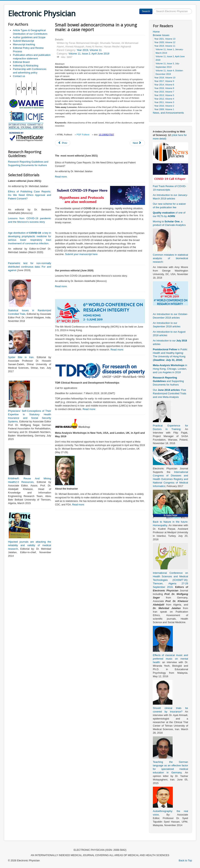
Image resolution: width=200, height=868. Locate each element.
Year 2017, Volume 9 (164, 81)
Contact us (19, 76)
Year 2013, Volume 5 (164, 95)
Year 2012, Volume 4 (164, 99)
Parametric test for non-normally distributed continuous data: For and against (30, 267)
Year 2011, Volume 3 (164, 102)
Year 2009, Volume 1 (164, 109)
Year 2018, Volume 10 (165, 78)
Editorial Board (21, 62)
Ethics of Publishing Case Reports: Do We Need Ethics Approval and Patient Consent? (30, 195)
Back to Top (185, 860)
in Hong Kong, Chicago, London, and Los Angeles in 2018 (170, 369)
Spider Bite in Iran (21, 357)
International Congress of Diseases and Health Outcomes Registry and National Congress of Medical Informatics (170, 479)
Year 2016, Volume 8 (164, 88)
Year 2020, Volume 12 (165, 42)
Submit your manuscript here (81, 254)
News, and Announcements (168, 113)
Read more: (117, 350)
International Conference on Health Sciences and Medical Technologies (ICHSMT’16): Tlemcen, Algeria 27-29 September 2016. (170, 580)
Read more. (61, 177)
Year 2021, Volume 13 (165, 39)
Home (156, 32)
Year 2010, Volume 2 (164, 106)
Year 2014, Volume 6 (164, 85)
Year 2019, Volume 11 (89, 50)
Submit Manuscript (23, 41)
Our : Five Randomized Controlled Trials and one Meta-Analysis (170, 393)
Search (146, 11)
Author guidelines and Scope (29, 37)
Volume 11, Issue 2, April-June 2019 (89, 54)
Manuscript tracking (24, 44)
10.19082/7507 (106, 135)
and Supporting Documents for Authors (168, 381)
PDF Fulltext (83, 135)
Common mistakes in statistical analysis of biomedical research (170, 258)
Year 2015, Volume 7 (164, 92)
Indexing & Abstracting (26, 66)
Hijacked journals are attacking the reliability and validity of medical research (30, 545)
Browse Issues (161, 35)
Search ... (153, 9)
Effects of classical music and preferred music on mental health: (170, 659)
